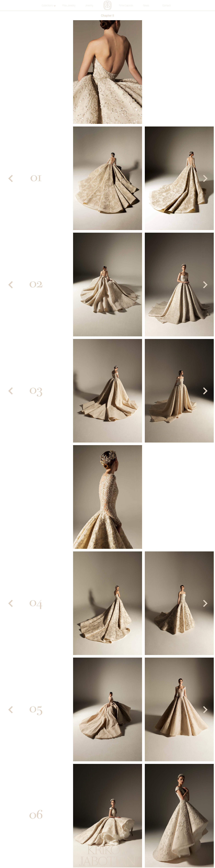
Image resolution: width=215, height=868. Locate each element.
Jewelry (89, 5)
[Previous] (10, 179)
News (146, 5)
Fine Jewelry (69, 5)
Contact (166, 5)
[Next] (205, 179)
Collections (49, 5)
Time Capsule (126, 5)
